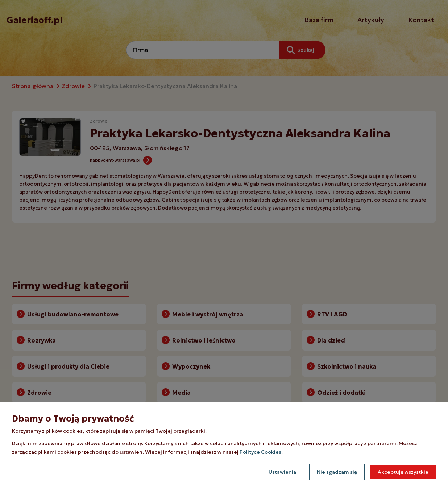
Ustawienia (282, 472)
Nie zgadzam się (337, 472)
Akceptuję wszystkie (403, 472)
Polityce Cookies (260, 452)
